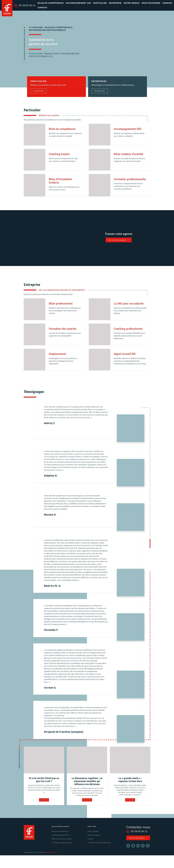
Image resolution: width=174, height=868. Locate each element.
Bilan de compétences (51, 3)
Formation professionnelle (62, 843)
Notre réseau (132, 3)
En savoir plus (39, 91)
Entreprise (115, 3)
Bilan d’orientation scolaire (62, 839)
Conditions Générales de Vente (99, 843)
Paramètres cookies (51, 852)
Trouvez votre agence (137, 838)
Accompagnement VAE (78, 3)
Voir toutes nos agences (117, 240)
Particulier (100, 3)
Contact (43, 8)
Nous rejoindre (151, 3)
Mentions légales (94, 835)
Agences (167, 3)
